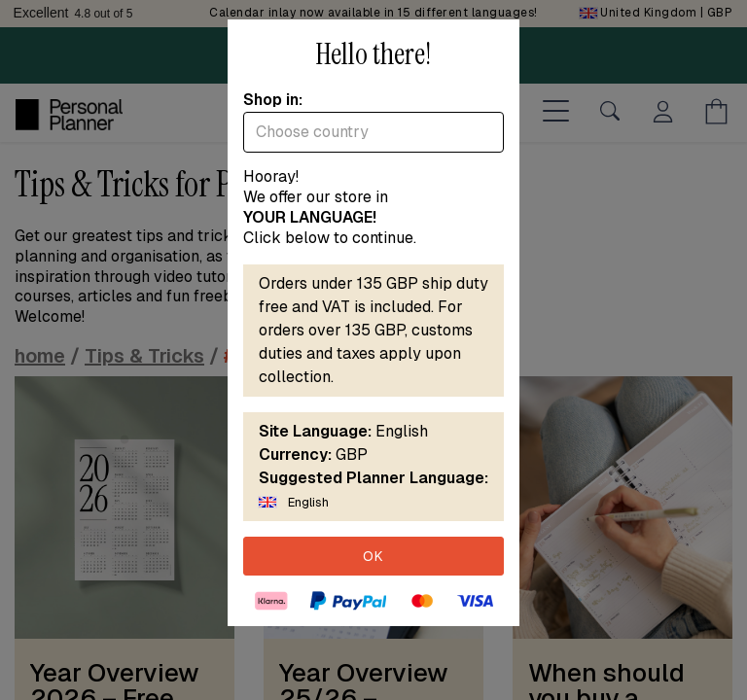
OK (373, 556)
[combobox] (373, 132)
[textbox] (373, 132)
